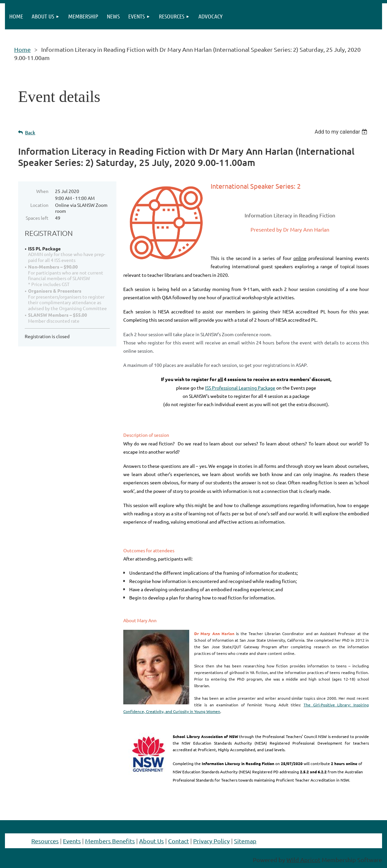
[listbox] (342, 132)
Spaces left (37, 218)
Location (39, 205)
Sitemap (245, 841)
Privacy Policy (211, 841)
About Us (151, 841)
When (42, 191)
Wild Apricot (303, 860)
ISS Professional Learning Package (240, 388)
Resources (45, 841)
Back (30, 132)
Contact (179, 841)
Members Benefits (110, 841)
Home (22, 49)
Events (72, 841)
